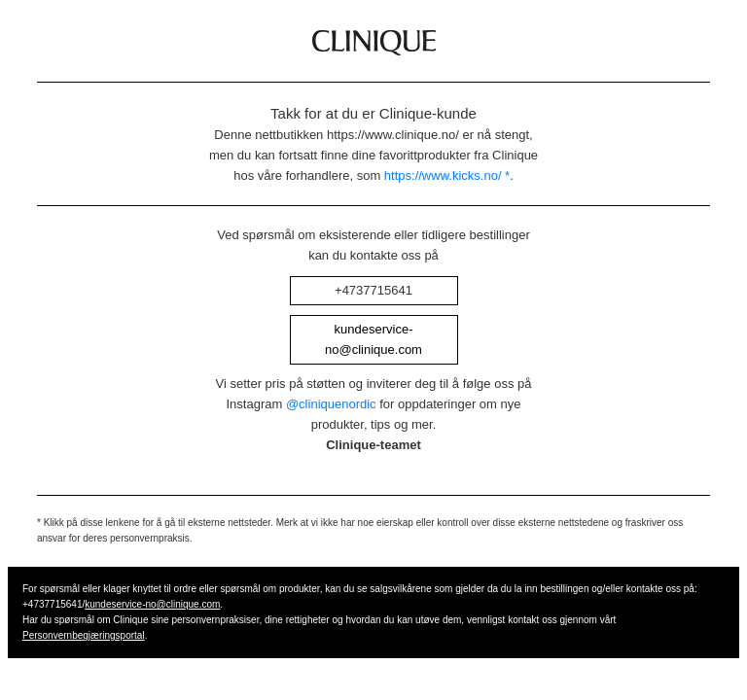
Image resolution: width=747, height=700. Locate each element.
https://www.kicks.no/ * (447, 175)
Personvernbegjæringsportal (84, 635)
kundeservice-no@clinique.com (152, 604)
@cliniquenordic (331, 404)
